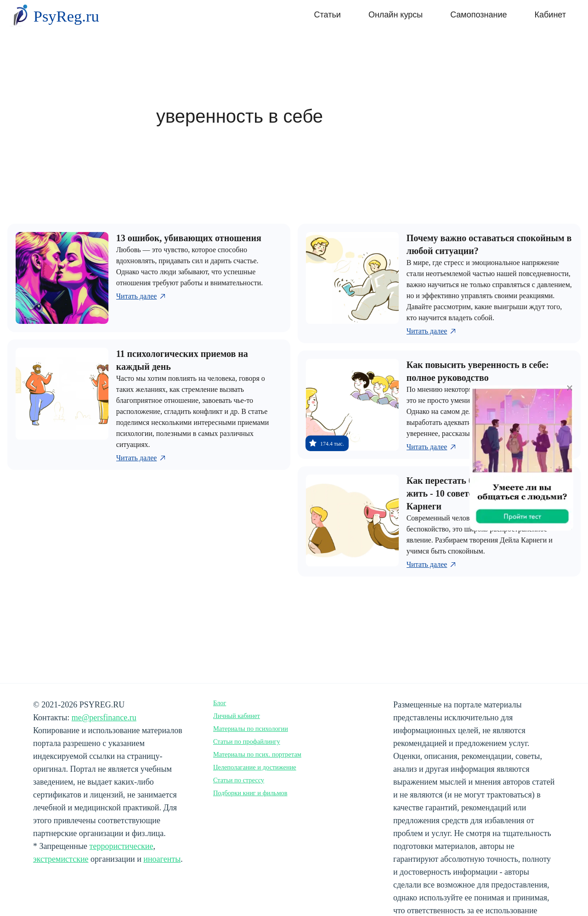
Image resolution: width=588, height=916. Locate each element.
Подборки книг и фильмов (250, 793)
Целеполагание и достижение (255, 767)
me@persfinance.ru (104, 718)
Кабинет (550, 15)
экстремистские (61, 859)
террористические (122, 846)
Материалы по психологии (251, 729)
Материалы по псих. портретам (257, 754)
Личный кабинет (237, 716)
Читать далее (142, 296)
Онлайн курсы (396, 15)
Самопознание (478, 15)
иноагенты (162, 859)
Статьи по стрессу (239, 780)
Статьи (328, 15)
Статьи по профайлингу (247, 741)
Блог (220, 703)
